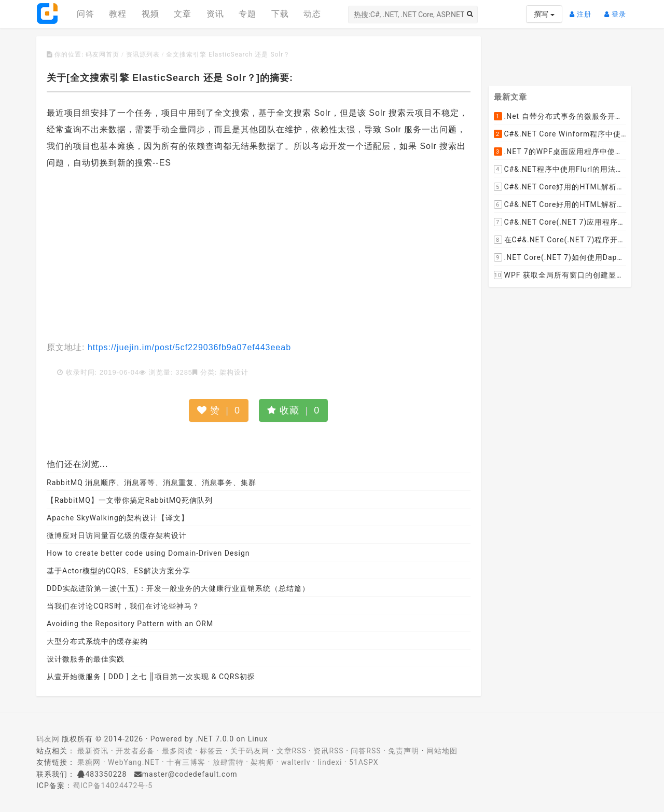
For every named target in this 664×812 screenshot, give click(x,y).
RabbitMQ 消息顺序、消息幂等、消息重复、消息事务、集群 (151, 483)
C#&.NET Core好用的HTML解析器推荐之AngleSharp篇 (560, 205)
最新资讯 (93, 751)
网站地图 (442, 751)
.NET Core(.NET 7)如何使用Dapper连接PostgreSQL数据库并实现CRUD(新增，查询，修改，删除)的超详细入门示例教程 (560, 258)
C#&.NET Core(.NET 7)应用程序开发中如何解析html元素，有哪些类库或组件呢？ (560, 223)
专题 (247, 14)
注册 (583, 10)
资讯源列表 (143, 54)
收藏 (293, 410)
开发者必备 (135, 751)
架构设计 (234, 372)
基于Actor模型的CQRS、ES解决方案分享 (119, 571)
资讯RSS (328, 751)
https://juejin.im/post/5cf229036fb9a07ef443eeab (188, 347)
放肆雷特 (228, 762)
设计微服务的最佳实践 (86, 659)
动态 (312, 14)
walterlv (296, 762)
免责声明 (404, 751)
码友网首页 (102, 54)
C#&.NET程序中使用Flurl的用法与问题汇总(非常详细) (560, 170)
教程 (118, 14)
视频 (150, 14)
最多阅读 (177, 751)
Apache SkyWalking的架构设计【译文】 (118, 518)
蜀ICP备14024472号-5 (113, 786)
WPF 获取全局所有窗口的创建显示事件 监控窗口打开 (560, 276)
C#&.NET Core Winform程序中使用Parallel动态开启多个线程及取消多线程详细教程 (560, 134)
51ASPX (364, 762)
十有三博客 (186, 762)
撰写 (544, 14)
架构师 (262, 762)
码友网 (48, 739)
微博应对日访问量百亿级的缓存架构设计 (117, 535)
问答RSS (366, 751)
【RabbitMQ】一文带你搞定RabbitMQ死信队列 (130, 500)
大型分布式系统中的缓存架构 (97, 641)
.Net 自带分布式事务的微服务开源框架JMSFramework (560, 117)
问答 (86, 14)
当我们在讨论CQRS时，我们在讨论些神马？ (123, 606)
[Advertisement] (259, 256)
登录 (618, 10)
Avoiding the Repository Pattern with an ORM (130, 624)
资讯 (215, 14)
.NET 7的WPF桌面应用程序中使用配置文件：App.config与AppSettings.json (560, 152)
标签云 (211, 751)
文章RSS (292, 751)
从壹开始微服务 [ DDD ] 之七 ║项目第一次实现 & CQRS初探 (151, 677)
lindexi (330, 762)
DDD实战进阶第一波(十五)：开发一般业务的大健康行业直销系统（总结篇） (178, 588)
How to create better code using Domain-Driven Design (148, 553)
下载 (280, 14)
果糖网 (89, 762)
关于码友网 (250, 751)
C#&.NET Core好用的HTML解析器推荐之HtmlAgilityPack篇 (560, 187)
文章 (183, 14)
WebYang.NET (134, 762)
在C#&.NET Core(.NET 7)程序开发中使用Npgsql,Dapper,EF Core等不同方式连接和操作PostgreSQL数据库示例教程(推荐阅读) (560, 240)
